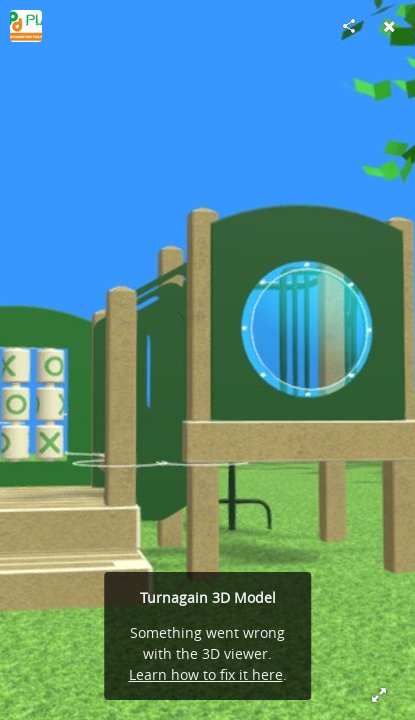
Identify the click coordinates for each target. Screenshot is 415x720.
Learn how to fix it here (206, 674)
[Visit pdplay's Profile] (26, 26)
